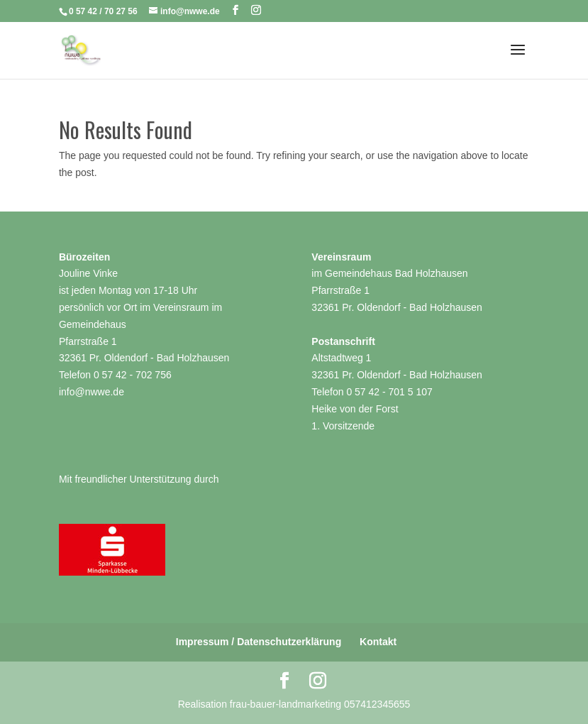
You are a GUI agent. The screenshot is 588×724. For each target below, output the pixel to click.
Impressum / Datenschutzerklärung (259, 642)
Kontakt (378, 642)
